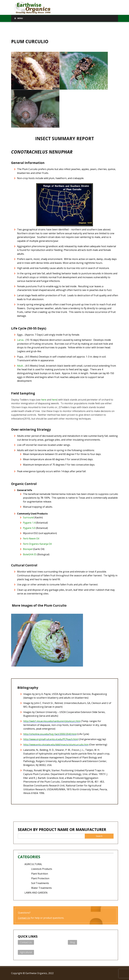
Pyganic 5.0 (29, 528)
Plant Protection (40, 878)
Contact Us (24, 918)
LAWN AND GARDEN (36, 893)
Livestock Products (42, 869)
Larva (20, 340)
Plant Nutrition (40, 874)
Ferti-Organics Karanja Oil (37, 544)
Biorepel (28, 549)
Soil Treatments (40, 883)
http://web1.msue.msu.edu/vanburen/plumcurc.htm (52, 721)
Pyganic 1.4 (29, 523)
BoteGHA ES (30, 554)
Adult (20, 366)
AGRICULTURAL (33, 864)
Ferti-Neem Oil (31, 539)
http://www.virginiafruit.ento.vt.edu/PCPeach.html (51, 739)
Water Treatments (41, 888)
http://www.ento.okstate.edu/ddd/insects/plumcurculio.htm (56, 745)
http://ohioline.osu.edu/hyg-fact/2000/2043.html (50, 734)
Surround (28, 517)
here (44, 400)
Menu (19, 18)
